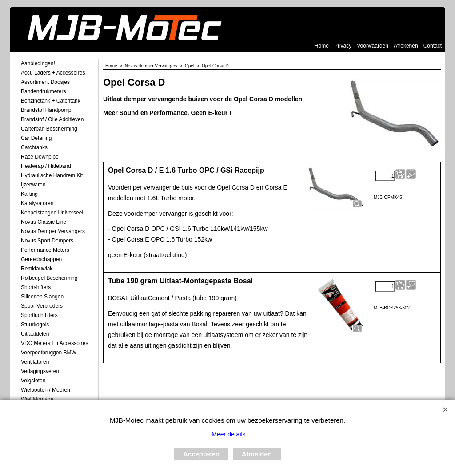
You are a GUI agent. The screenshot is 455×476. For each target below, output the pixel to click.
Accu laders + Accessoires (53, 73)
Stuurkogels (35, 325)
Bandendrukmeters (43, 91)
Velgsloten (33, 381)
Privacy (343, 46)
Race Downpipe (40, 157)
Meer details (228, 434)
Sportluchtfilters (39, 315)
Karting (29, 194)
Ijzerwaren (33, 185)
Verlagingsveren (40, 371)
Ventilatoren (35, 362)
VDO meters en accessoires (54, 343)
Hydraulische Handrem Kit (52, 175)
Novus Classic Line (44, 222)
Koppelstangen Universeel (52, 213)
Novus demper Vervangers (53, 231)
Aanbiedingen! (38, 63)
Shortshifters (36, 287)
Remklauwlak (37, 269)
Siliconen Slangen (42, 297)
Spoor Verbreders (42, 306)
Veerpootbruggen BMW (49, 353)
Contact (433, 46)
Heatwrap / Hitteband (46, 166)
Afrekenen (406, 46)
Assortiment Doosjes (45, 82)
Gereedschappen (41, 259)
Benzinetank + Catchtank (51, 101)
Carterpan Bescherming (49, 129)
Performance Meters (45, 250)
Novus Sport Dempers (47, 241)
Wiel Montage (37, 399)
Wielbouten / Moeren (46, 390)
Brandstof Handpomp (46, 110)
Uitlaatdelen (35, 334)
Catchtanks (34, 147)
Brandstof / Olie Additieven (52, 119)
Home (322, 46)
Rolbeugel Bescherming (49, 278)
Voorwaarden (373, 46)
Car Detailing (36, 138)
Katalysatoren (37, 203)
